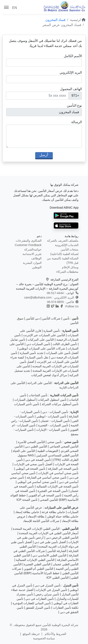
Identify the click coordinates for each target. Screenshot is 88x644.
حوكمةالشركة (33, 249)
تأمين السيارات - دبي (55, 412)
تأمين (66, 318)
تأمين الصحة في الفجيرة (53, 491)
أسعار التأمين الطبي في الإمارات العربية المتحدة (49, 533)
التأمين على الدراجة (40, 383)
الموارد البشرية (32, 263)
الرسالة (77, 122)
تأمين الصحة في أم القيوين (45, 495)
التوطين (37, 267)
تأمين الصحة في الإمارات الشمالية (58, 486)
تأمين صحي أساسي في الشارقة (47, 477)
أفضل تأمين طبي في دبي (50, 542)
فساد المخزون (55, 20)
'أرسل (44, 155)
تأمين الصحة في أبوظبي (31, 469)
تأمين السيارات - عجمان (55, 421)
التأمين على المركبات (41, 340)
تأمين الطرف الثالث (65, 344)
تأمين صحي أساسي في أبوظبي (37, 482)
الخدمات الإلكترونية (67, 245)
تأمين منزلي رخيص (47, 594)
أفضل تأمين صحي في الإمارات (33, 464)
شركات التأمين (51, 318)
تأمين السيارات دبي (38, 344)
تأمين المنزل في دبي (48, 585)
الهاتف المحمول (71, 89)
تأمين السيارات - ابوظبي (51, 416)
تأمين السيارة (52, 331)
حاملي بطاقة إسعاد (27, 512)
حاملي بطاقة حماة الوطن (63, 516)
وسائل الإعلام (70, 267)
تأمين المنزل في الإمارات (52, 590)
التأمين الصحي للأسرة (31, 442)
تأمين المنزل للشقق (38, 608)
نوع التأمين (74, 105)
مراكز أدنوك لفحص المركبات (49, 375)
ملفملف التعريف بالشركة (63, 241)
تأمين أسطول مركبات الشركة (60, 404)
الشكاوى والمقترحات (29, 241)
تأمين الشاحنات (38, 395)
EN (15, 8)
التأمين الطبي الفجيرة (37, 564)
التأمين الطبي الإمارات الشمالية (35, 560)
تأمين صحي (54, 442)
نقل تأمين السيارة (37, 357)
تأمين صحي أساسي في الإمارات (58, 473)
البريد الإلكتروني (71, 72)
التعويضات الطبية (48, 451)
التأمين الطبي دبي (36, 446)
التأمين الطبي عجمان (66, 564)
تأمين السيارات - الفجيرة (53, 425)
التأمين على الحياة (24, 451)
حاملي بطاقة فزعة (53, 512)
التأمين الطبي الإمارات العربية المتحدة (36, 529)
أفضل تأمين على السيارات (62, 353)
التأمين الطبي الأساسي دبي (49, 555)
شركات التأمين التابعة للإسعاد (41, 521)
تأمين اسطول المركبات (52, 400)
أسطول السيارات (25, 400)
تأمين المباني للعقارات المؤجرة (32, 603)
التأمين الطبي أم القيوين (39, 569)
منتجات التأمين (70, 249)
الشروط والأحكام (55, 634)
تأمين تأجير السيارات (27, 404)
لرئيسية (78, 20)
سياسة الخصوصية (44, 638)
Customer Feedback (28, 245)
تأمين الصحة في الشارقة (63, 469)
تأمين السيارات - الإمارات (52, 430)
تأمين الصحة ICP (27, 500)
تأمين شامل (18, 340)
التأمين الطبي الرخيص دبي (62, 538)
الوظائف (36, 258)
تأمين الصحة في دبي (38, 460)
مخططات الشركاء (67, 272)
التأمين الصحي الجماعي (64, 446)
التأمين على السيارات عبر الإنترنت (44, 335)
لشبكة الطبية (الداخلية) (64, 254)
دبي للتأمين (33, 318)
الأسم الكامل (73, 56)
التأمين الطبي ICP (58, 578)
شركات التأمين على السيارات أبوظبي (42, 348)
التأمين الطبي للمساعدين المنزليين (57, 455)
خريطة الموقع (31, 634)
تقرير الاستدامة (32, 254)
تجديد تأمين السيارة (32, 353)
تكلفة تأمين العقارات (66, 608)
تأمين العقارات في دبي (40, 599)
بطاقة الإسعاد (36, 516)
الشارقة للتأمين (57, 551)
